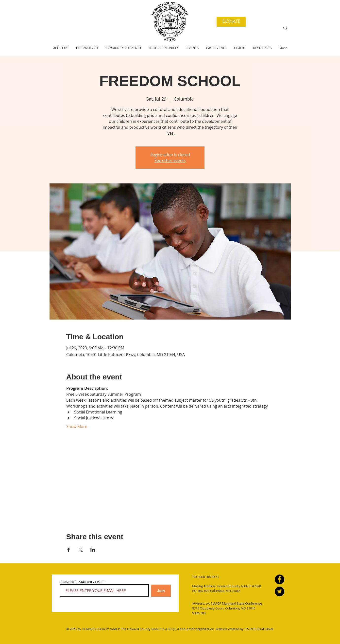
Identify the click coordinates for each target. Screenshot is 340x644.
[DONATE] (231, 22)
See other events (170, 161)
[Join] (161, 591)
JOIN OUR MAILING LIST (81, 582)
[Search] (286, 28)
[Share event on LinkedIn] (93, 550)
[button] (216, 48)
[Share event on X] (81, 550)
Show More (77, 427)
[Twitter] (280, 591)
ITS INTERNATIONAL (259, 629)
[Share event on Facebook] (69, 550)
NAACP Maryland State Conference (237, 603)
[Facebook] (280, 579)
